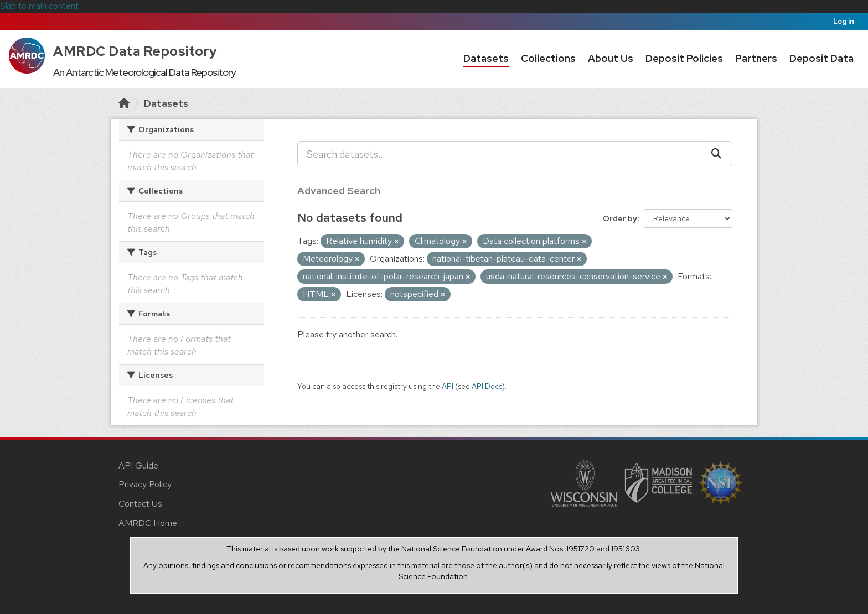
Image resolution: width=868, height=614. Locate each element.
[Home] (124, 103)
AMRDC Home (148, 523)
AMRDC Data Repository (135, 51)
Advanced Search (339, 191)
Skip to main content (39, 6)
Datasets (486, 58)
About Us (611, 58)
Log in (844, 21)
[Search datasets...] (500, 154)
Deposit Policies (684, 58)
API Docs (487, 386)
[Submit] (717, 154)
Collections (548, 58)
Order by (620, 218)
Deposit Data (821, 58)
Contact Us (140, 504)
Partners (756, 58)
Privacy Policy (145, 484)
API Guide (138, 465)
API (448, 386)
